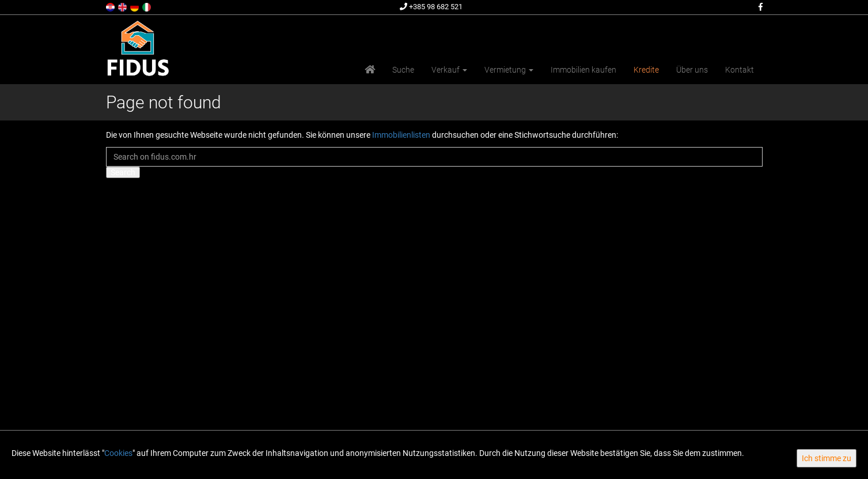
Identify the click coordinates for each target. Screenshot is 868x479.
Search (123, 172)
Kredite (646, 70)
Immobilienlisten (401, 135)
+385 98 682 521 (431, 7)
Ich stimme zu (827, 458)
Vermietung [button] (509, 70)
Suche (403, 70)
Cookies (118, 453)
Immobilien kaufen (583, 70)
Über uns (692, 70)
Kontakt (740, 70)
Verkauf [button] (449, 70)
